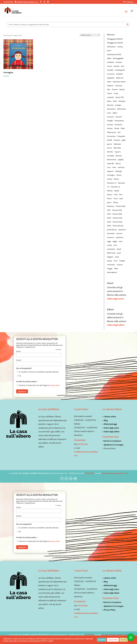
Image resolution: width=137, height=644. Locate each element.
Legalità (121, 160)
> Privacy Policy (109, 610)
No (20, 376)
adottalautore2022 (114, 54)
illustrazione (112, 160)
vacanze (120, 265)
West (116, 269)
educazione (111, 109)
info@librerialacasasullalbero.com (115, 473)
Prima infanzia (118, 226)
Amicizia (119, 62)
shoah (119, 249)
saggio (115, 241)
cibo (109, 89)
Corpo (116, 93)
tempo (110, 261)
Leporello (111, 163)
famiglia (110, 121)
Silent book (111, 253)
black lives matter (119, 82)
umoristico (111, 265)
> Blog (105, 420)
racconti (119, 233)
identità (110, 152)
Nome (18, 351)
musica (110, 179)
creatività (110, 97)
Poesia (116, 202)
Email (19, 360)
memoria (121, 167)
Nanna (116, 179)
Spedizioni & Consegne (114, 445)
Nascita (110, 191)
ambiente (111, 62)
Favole (117, 128)
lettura (118, 163)
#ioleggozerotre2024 (115, 43)
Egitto (115, 113)
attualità (110, 70)
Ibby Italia (117, 148)
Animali (116, 66)
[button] (131, 637)
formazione (111, 136)
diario (109, 101)
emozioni (111, 117)
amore (109, 66)
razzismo (110, 237)
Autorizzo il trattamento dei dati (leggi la (39, 385)
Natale (117, 191)
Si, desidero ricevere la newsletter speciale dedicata (39, 372)
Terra (116, 261)
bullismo (110, 86)
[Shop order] (90, 35)
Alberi (109, 58)
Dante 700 (120, 97)
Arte (122, 66)
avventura (111, 74)
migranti (110, 171)
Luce (109, 167)
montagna (111, 175)
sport (119, 253)
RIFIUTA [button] (124, 640)
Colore (110, 93)
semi (115, 245)
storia (117, 257)
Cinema (115, 89)
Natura (110, 195)
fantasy (110, 128)
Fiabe (123, 128)
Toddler (122, 261)
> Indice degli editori (111, 432)
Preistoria (111, 206)
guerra (109, 144)
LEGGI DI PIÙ (113, 640)
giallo (124, 140)
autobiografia (120, 70)
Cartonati (119, 86)
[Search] (128, 25)
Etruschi (119, 117)
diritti (115, 101)
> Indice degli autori (111, 428)
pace (121, 198)
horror (109, 148)
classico (122, 89)
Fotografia (121, 136)
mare (114, 167)
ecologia (118, 105)
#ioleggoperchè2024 (115, 39)
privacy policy (55, 385)
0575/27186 (82, 444)
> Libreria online (109, 417)
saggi (109, 241)
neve (116, 195)
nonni (116, 198)
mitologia (118, 171)
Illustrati (119, 156)
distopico (122, 101)
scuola (109, 245)
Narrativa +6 (116, 187)
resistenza (119, 237)
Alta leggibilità (118, 58)
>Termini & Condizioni (112, 441)
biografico (111, 78)
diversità (110, 105)
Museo (119, 175)
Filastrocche (111, 132)
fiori (119, 132)
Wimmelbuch (112, 272)
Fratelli (109, 140)
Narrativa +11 (112, 183)
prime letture (112, 230)
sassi (121, 241)
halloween (117, 144)
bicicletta (120, 74)
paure (109, 202)
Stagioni (110, 257)
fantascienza (119, 121)
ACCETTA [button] (102, 640)
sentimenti (111, 249)
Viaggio (110, 269)
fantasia (110, 125)
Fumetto (117, 140)
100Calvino (111, 47)
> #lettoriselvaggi (110, 424)
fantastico (118, 125)
